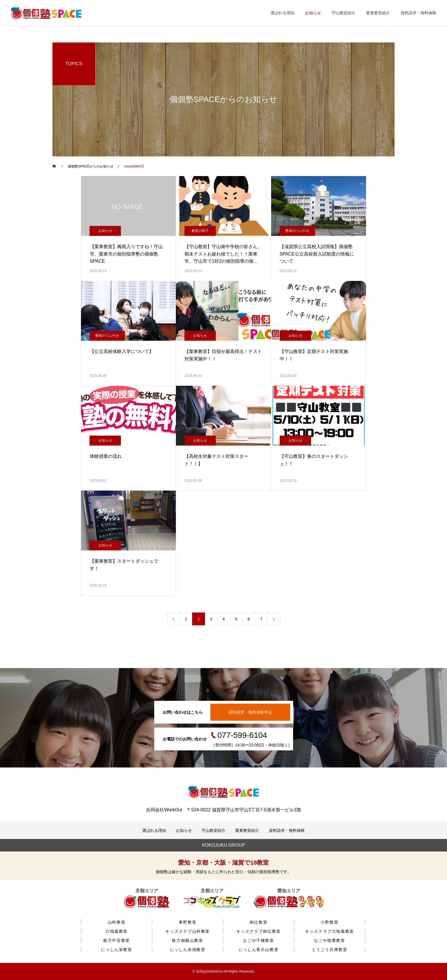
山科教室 (117, 922)
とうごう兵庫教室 (330, 950)
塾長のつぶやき (297, 231)
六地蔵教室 (117, 931)
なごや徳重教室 (329, 940)
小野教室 (330, 922)
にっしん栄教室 (116, 950)
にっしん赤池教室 (188, 950)
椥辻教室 (259, 922)
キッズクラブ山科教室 (188, 931)
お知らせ (313, 13)
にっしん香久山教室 (259, 950)
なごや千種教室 (258, 940)
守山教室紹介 (344, 13)
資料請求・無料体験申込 (250, 712)
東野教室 (188, 922)
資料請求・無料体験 (418, 13)
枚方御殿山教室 (187, 940)
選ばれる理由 (283, 13)
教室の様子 (200, 231)
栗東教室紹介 (378, 13)
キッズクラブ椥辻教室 (259, 931)
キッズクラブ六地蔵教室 (330, 931)
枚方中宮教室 (117, 940)
